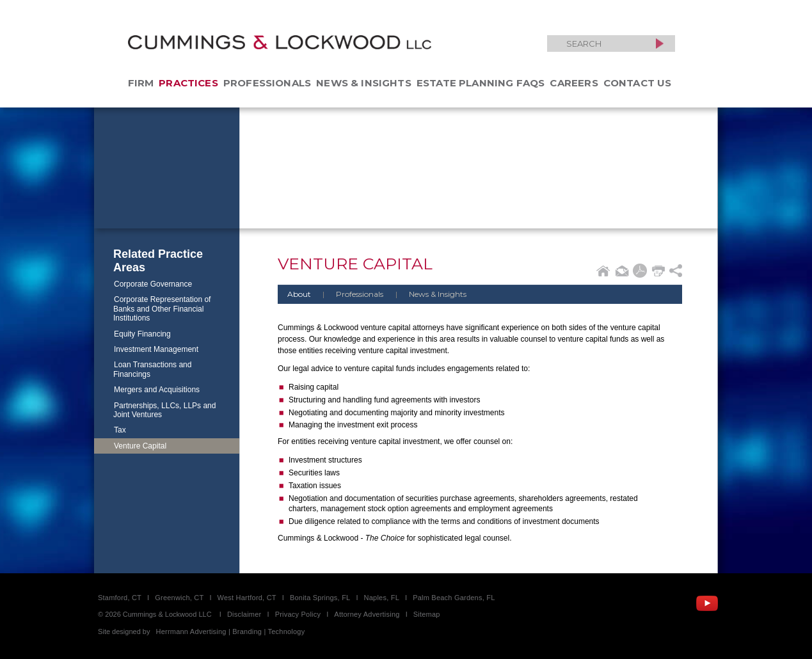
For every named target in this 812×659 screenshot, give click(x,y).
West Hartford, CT (247, 598)
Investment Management (156, 349)
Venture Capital (140, 446)
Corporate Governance (153, 284)
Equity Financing (142, 334)
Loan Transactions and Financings (152, 369)
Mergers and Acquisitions (157, 390)
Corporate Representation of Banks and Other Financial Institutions (162, 309)
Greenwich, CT (179, 598)
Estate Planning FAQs (481, 83)
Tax (120, 430)
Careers (574, 83)
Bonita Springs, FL (320, 598)
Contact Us (638, 83)
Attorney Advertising (367, 614)
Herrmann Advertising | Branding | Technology (231, 631)
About (299, 294)
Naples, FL (382, 598)
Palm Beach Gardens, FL (454, 598)
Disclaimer (244, 614)
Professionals (267, 83)
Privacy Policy (298, 614)
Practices (188, 83)
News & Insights (364, 83)
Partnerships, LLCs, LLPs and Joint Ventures (164, 410)
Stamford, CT (120, 598)
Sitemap (427, 614)
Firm (141, 83)
